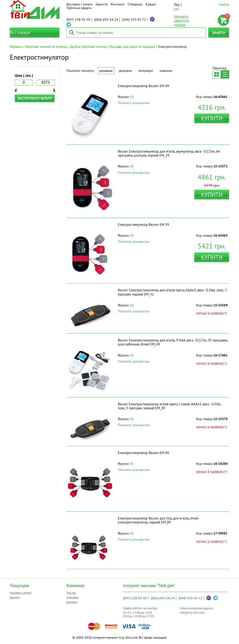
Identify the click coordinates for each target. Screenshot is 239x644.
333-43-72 (134, 20)
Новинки (166, 71)
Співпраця (135, 4)
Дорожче (125, 71)
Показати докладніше (134, 103)
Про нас (71, 593)
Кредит (151, 4)
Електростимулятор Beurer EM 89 (143, 453)
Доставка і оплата (79, 4)
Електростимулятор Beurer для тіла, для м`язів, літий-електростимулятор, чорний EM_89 (158, 520)
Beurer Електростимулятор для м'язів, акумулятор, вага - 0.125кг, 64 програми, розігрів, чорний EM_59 (169, 153)
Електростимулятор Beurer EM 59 (143, 225)
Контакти (118, 4)
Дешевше (106, 71)
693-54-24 (106, 20)
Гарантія (102, 4)
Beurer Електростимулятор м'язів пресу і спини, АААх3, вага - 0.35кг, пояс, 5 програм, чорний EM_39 (169, 406)
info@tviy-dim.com (192, 613)
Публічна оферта (79, 8)
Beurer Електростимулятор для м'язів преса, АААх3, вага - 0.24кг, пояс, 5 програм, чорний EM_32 (172, 292)
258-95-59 (78, 20)
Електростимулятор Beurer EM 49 (143, 86)
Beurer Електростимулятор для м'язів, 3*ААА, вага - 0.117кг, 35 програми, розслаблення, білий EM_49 (173, 342)
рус (177, 9)
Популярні (146, 71)
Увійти (224, 4)
